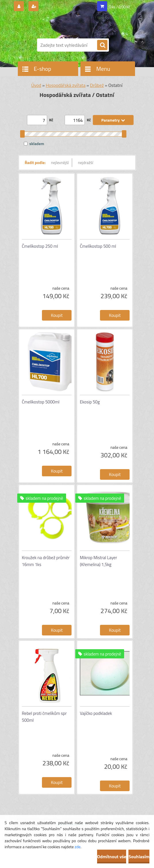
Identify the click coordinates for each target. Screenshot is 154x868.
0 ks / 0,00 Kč (120, 7)
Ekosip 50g (90, 402)
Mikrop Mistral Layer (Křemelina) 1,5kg (98, 561)
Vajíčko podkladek (96, 713)
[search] (102, 45)
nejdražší (85, 162)
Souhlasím (139, 857)
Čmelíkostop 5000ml (41, 402)
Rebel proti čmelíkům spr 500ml (44, 717)
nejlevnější (60, 162)
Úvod (36, 85)
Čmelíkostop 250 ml (40, 246)
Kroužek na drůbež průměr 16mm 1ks (46, 561)
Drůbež (97, 85)
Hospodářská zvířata (66, 85)
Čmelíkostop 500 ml (98, 246)
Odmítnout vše (112, 857)
